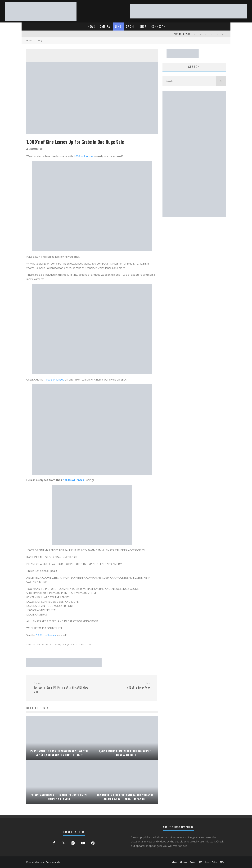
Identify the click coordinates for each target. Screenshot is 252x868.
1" (52, 644)
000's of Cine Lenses (38, 644)
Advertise (183, 862)
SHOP (143, 27)
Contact (193, 862)
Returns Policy (211, 862)
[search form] (189, 81)
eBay (59, 644)
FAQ (201, 862)
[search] (221, 81)
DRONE (130, 27)
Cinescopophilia (35, 149)
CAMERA (105, 27)
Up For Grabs (84, 644)
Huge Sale (69, 644)
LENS (118, 27)
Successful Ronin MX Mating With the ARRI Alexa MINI (61, 688)
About (174, 862)
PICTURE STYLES (182, 34)
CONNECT (157, 27)
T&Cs (222, 862)
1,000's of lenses (83, 156)
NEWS (92, 27)
